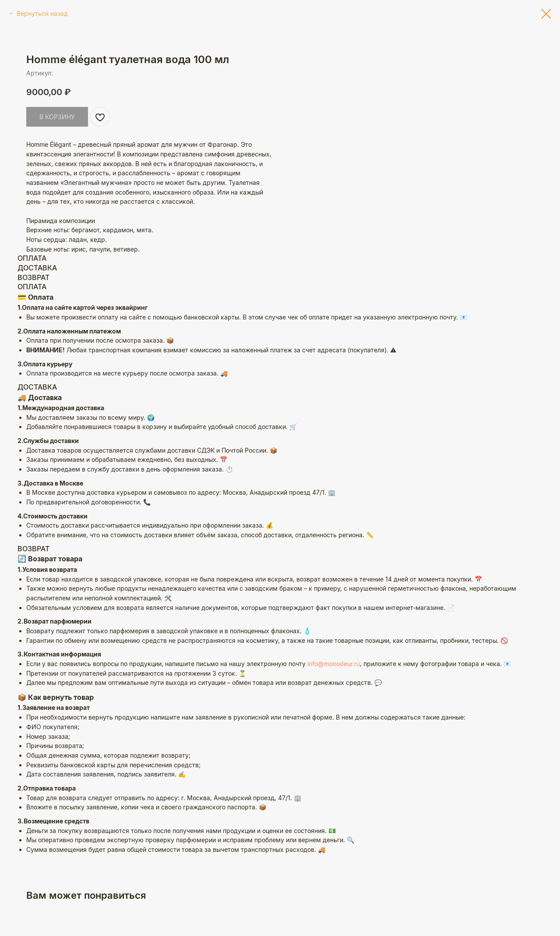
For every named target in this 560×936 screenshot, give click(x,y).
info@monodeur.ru (334, 664)
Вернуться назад (42, 13)
